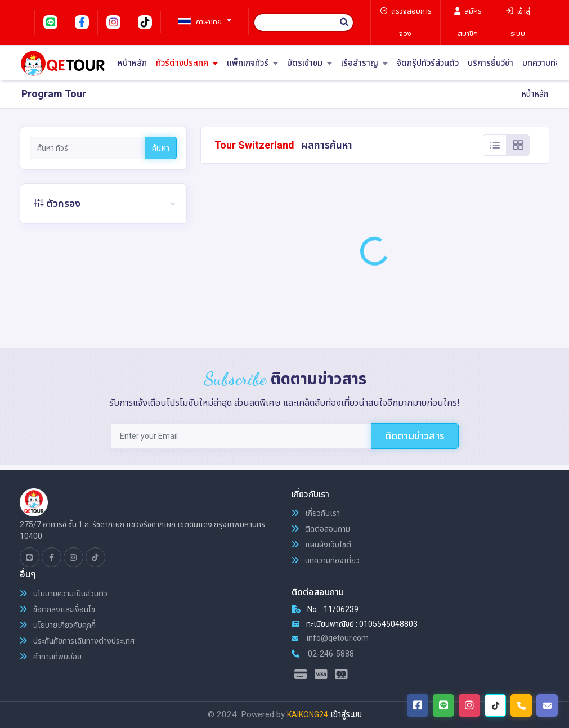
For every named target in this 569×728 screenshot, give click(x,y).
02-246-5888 (323, 654)
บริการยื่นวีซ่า (490, 63)
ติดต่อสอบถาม (321, 529)
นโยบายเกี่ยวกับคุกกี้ (58, 625)
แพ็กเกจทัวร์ (252, 63)
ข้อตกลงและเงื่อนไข (57, 609)
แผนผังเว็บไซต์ (321, 545)
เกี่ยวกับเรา (316, 513)
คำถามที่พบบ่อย (51, 657)
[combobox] (200, 17)
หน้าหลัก (132, 63)
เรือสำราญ (364, 63)
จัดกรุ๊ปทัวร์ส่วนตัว (428, 63)
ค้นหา (161, 149)
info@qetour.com (330, 638)
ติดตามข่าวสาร (415, 436)
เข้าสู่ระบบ (346, 714)
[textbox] (200, 22)
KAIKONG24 (308, 714)
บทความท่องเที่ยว (326, 560)
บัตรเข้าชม (310, 63)
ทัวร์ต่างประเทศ (187, 63)
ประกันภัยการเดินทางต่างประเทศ (77, 641)
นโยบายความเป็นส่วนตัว (64, 594)
